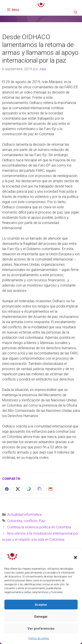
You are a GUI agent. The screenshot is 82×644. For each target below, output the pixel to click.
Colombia (15, 521)
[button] (75, 557)
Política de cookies (39, 638)
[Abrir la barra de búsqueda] (76, 12)
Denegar (41, 617)
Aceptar (41, 605)
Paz (42, 521)
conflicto (31, 521)
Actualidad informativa (24, 515)
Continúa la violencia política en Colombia (39, 527)
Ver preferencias (41, 629)
